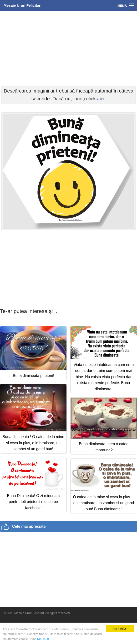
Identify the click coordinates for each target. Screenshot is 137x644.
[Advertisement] (68, 48)
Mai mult (43, 639)
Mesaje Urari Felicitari (23, 5)
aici (101, 99)
